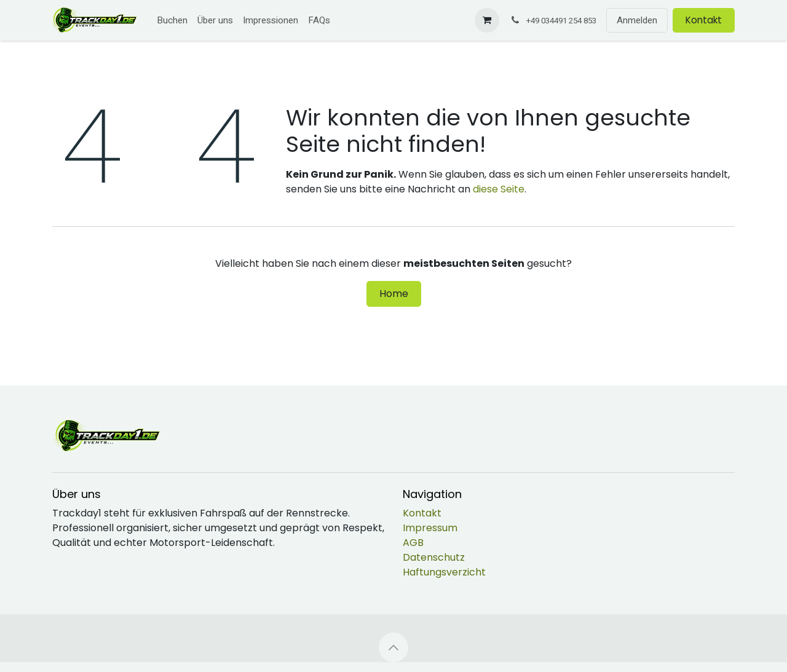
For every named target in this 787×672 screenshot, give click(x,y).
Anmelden (637, 20)
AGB (413, 543)
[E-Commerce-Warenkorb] (487, 20)
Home (394, 294)
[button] (393, 647)
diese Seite (499, 189)
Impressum (430, 528)
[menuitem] (172, 21)
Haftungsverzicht (444, 572)
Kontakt (704, 20)
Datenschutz (434, 557)
